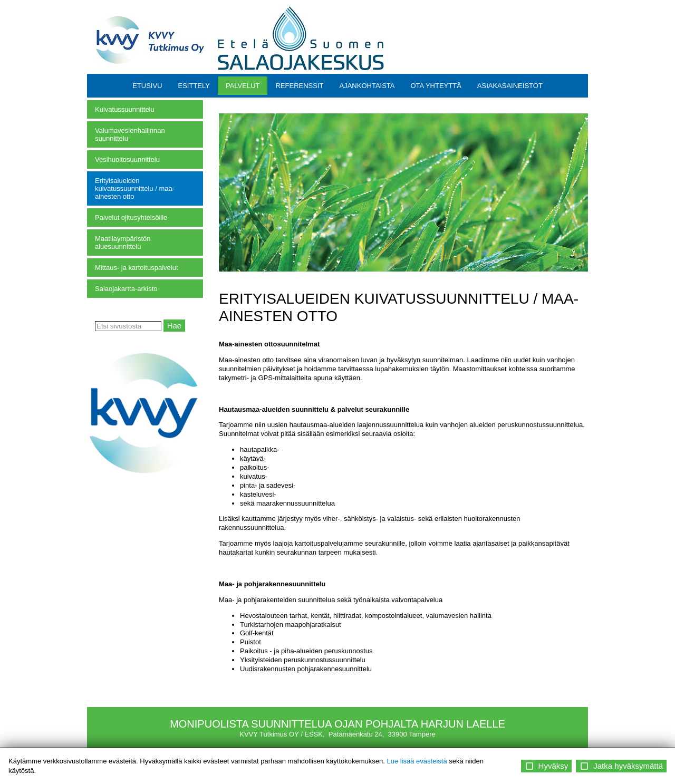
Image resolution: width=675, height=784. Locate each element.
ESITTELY (194, 86)
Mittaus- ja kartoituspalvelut (137, 268)
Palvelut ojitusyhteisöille (131, 217)
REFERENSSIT (299, 86)
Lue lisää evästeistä (417, 761)
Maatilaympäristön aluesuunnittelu (123, 243)
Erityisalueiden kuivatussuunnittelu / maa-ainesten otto (135, 188)
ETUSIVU (147, 86)
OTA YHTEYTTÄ (436, 86)
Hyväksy (547, 766)
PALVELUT (243, 86)
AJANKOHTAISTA (367, 86)
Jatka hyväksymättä (621, 766)
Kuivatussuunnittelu (125, 109)
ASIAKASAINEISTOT (510, 86)
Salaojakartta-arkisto (126, 289)
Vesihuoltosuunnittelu (127, 159)
